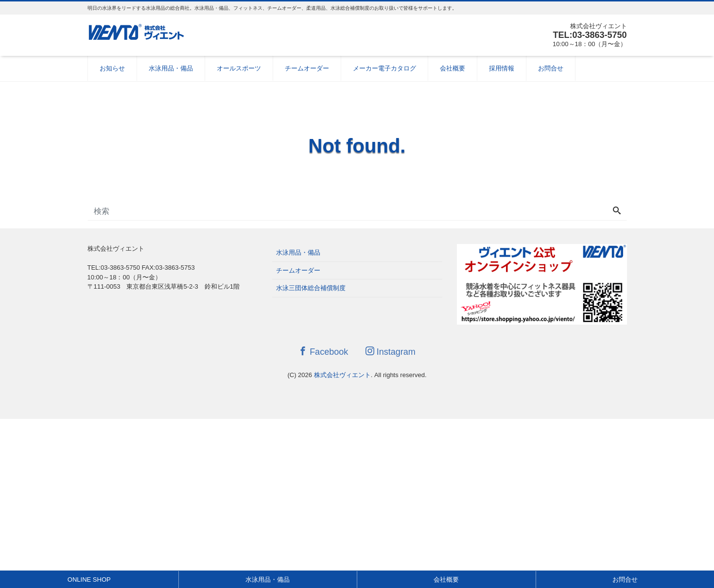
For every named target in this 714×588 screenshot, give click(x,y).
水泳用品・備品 (171, 68)
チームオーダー (307, 68)
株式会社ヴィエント (342, 375)
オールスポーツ (239, 68)
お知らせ (112, 68)
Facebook (323, 352)
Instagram (391, 352)
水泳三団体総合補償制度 (311, 288)
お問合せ (551, 68)
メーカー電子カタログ (384, 68)
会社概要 (453, 68)
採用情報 (502, 68)
